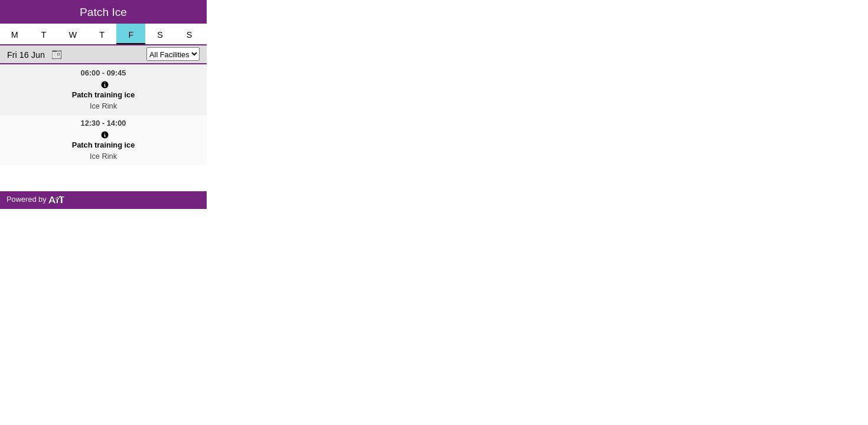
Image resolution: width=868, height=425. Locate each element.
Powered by (36, 199)
